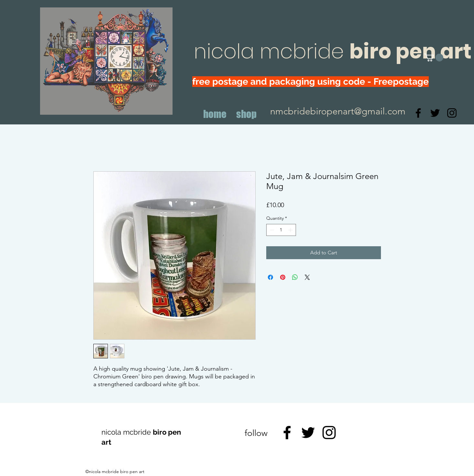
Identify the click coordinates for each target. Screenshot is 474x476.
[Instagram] (452, 113)
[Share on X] (307, 277)
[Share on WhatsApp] (295, 277)
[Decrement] (271, 230)
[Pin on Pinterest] (283, 277)
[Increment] (291, 230)
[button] (434, 58)
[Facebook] (418, 113)
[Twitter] (435, 113)
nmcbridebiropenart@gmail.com (338, 111)
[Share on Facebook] (270, 277)
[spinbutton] (281, 230)
